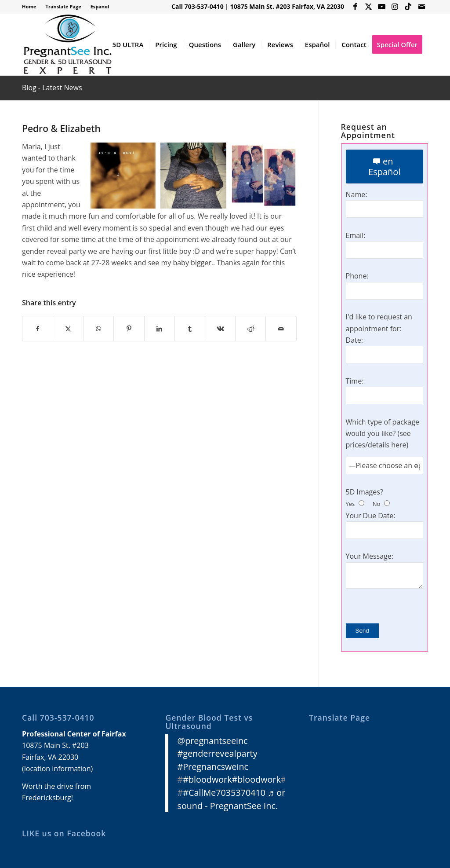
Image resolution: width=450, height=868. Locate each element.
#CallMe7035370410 (224, 793)
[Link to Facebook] (355, 7)
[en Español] (385, 167)
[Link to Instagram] (395, 7)
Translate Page (64, 6)
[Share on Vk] (220, 329)
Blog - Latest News (52, 88)
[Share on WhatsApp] (98, 329)
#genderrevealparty (217, 753)
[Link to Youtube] (382, 7)
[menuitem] (32, 7)
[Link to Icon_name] (408, 7)
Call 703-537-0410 (198, 6)
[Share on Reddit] (250, 329)
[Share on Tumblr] (190, 329)
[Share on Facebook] (38, 329)
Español (100, 6)
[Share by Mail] (281, 329)
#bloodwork (207, 779)
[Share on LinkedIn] (160, 329)
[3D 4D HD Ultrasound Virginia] (67, 44)
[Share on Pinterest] (129, 329)
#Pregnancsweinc (213, 767)
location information (58, 769)
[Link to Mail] (421, 7)
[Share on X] (68, 329)
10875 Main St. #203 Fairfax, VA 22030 (287, 6)
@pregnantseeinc (212, 741)
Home (29, 6)
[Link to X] (368, 7)
